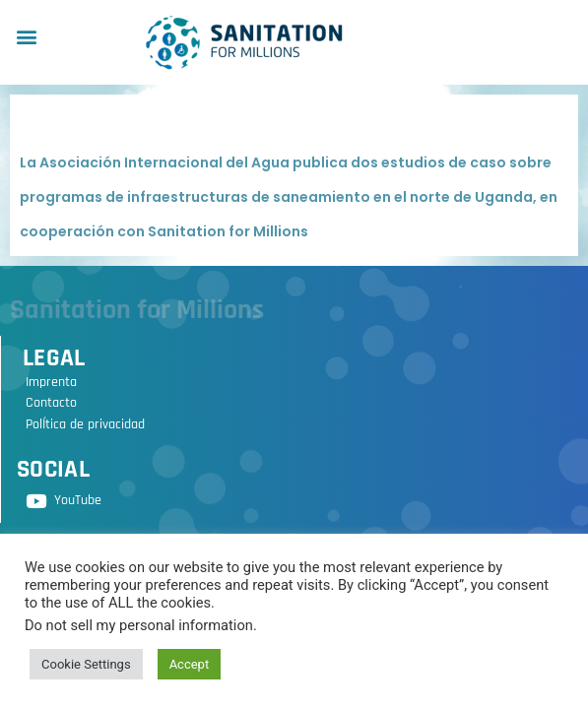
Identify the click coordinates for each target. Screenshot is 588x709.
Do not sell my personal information (139, 625)
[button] (26, 36)
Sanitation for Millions (137, 310)
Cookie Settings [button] (86, 664)
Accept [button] (190, 664)
